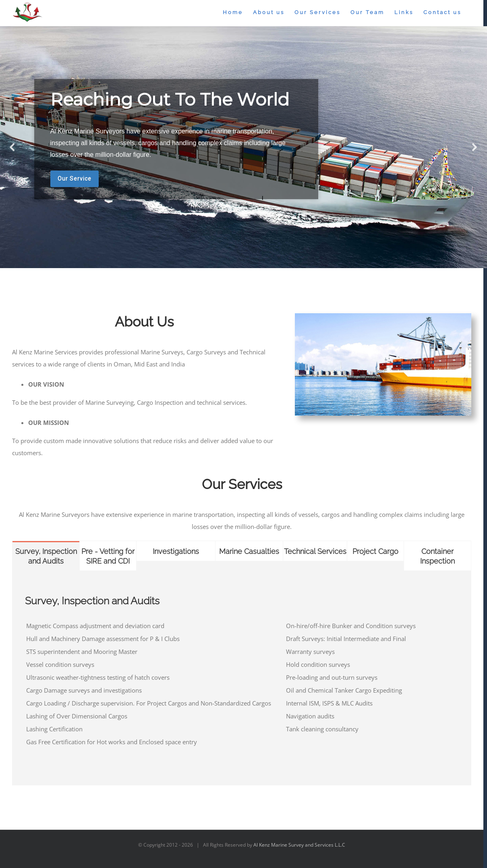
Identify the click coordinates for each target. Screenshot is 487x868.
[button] (12, 147)
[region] (244, 147)
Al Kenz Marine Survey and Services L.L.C (299, 845)
